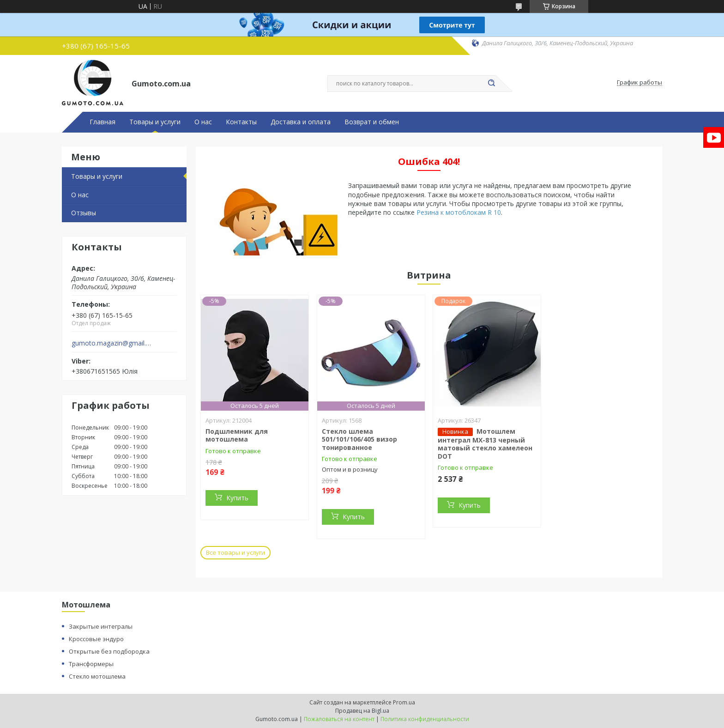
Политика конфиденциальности (425, 719)
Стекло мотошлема (97, 676)
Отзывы (84, 213)
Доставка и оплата (301, 122)
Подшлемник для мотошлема (237, 435)
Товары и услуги (155, 122)
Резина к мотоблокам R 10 (459, 212)
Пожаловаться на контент (339, 719)
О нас (203, 122)
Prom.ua (404, 702)
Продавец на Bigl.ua (362, 711)
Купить (237, 498)
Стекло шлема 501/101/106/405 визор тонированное (359, 439)
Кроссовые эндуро (96, 639)
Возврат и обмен (372, 122)
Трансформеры (91, 664)
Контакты (241, 122)
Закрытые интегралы (101, 626)
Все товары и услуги (235, 552)
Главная (103, 122)
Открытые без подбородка (109, 651)
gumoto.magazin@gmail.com (112, 343)
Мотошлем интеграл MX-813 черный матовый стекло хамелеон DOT (485, 444)
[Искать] (491, 84)
